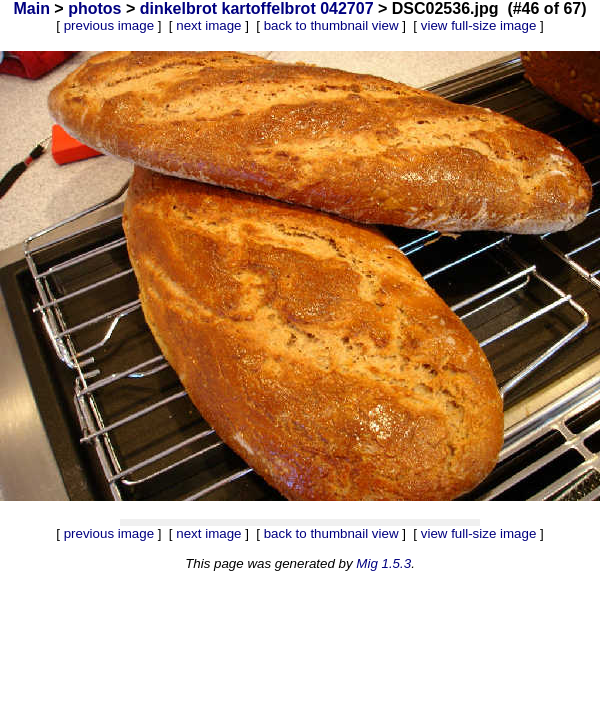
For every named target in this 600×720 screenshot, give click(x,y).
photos (94, 8)
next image (208, 25)
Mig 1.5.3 (383, 563)
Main (31, 8)
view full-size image (479, 25)
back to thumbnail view (331, 25)
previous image (109, 25)
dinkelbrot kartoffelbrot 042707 (257, 8)
